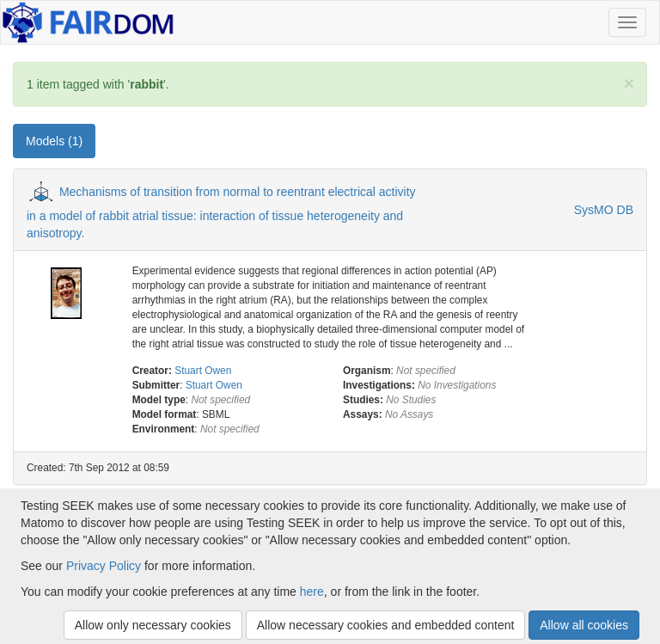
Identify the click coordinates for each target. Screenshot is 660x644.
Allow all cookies (584, 625)
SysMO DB (604, 210)
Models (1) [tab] (54, 141)
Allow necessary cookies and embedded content (386, 625)
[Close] (629, 83)
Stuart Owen (203, 371)
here (312, 592)
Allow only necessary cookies (153, 625)
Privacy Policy (104, 566)
